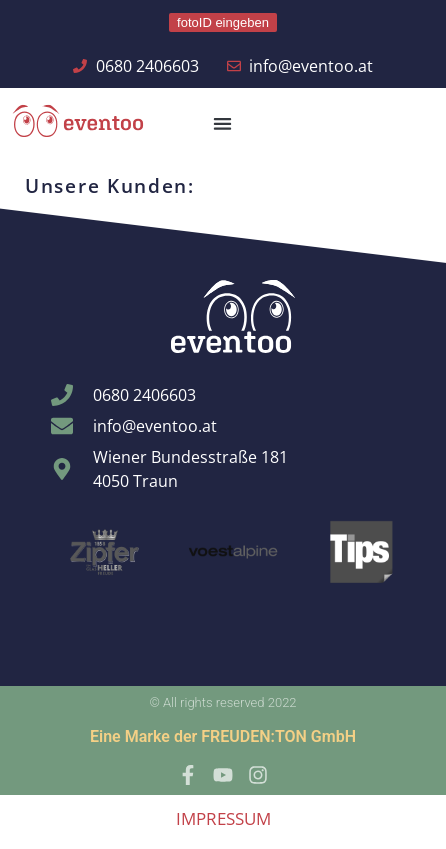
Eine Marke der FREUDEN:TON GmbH (223, 736)
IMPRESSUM (223, 818)
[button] (223, 123)
